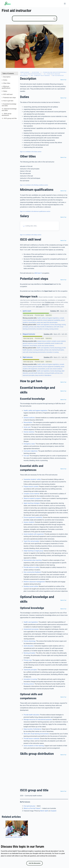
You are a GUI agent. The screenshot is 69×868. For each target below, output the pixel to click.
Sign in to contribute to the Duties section (31, 152)
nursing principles (38, 350)
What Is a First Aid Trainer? (32, 808)
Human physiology (30, 641)
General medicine (29, 418)
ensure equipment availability (52, 320)
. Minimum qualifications (6, 87)
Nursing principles (29, 653)
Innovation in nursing (30, 679)
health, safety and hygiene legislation (48, 318)
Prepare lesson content (31, 487)
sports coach (27, 311)
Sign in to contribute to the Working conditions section (34, 185)
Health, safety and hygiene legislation (35, 411)
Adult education (29, 646)
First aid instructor (58, 75)
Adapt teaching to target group (33, 551)
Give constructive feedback (32, 572)
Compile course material (31, 494)
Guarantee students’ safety (32, 479)
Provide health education (32, 715)
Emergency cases (29, 444)
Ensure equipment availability (33, 517)
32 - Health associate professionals (31, 74)
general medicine (37, 320)
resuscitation (32, 322)
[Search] (34, 18)
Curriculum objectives (31, 451)
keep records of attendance (45, 327)
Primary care (28, 660)
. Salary (4, 91)
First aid (26, 456)
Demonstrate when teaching (33, 560)
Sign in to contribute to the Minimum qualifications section (35, 211)
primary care (33, 327)
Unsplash (53, 811)
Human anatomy (29, 432)
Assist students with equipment (34, 534)
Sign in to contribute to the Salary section (31, 235)
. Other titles (6, 83)
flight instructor (28, 357)
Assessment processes (31, 629)
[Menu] (65, 4)
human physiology (56, 325)
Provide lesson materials (31, 739)
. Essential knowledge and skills (9, 105)
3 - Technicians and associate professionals (54, 72)
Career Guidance (25, 72)
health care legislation (43, 325)
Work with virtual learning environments (36, 734)
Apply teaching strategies (32, 503)
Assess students (29, 522)
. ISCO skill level (7, 94)
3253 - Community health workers (40, 75)
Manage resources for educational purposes (38, 720)
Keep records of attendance (32, 729)
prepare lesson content (44, 341)
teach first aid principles (50, 322)
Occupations (35, 72)
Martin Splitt (44, 811)
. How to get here (8, 101)
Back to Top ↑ (64, 80)
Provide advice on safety (31, 567)
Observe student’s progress (32, 498)
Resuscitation (28, 422)
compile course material (58, 341)
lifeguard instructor (29, 334)
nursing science (54, 329)
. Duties (4, 80)
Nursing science (29, 684)
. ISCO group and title (9, 118)
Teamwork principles (30, 670)
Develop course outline (31, 586)
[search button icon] (55, 19)
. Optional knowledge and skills (9, 110)
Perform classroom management (34, 582)
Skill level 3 (38, 273)
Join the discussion (34, 863)
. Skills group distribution (7, 114)
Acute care (27, 427)
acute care (40, 322)
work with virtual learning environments (34, 352)
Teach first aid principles (31, 541)
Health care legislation (31, 622)
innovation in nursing (42, 329)
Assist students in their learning (34, 746)
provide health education (36, 373)
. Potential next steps (9, 98)
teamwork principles (58, 350)
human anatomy (49, 346)
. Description (6, 77)
